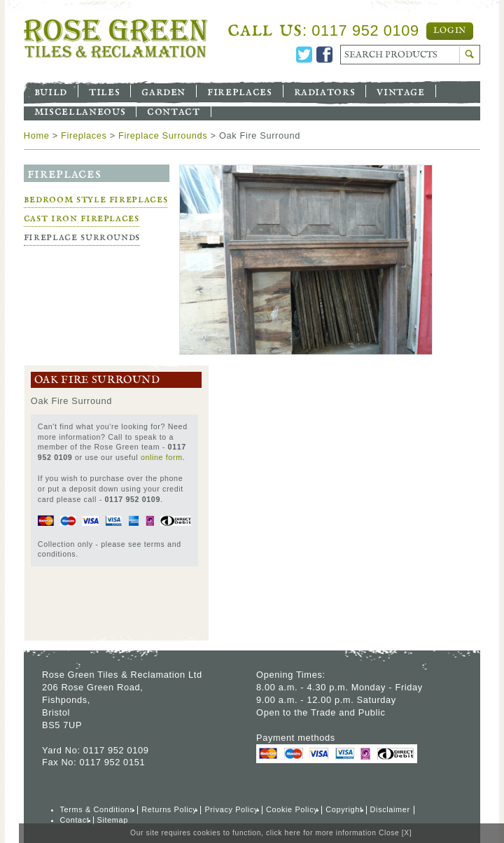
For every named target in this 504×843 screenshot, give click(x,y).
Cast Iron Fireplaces (82, 218)
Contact (173, 111)
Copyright (344, 809)
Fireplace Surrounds (163, 135)
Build (51, 91)
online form (162, 457)
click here (283, 833)
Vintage (400, 91)
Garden (163, 91)
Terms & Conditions (97, 809)
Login (450, 31)
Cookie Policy (292, 809)
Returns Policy (169, 809)
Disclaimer (390, 809)
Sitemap (113, 820)
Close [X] (395, 833)
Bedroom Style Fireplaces (96, 199)
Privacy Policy (231, 809)
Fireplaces (239, 91)
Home (37, 135)
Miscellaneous (80, 111)
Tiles (104, 91)
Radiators (325, 91)
